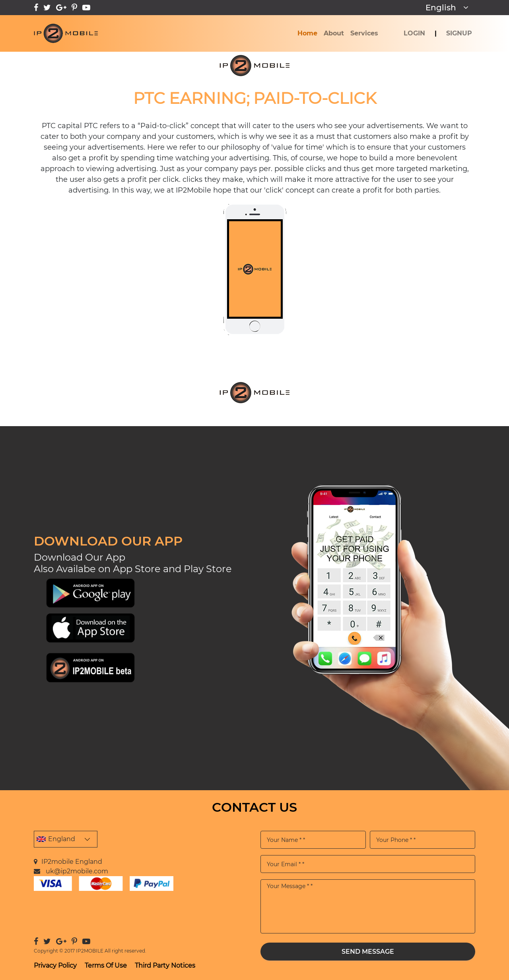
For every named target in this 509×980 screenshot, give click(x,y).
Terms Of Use (106, 965)
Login (414, 33)
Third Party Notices (165, 965)
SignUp (459, 33)
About (334, 33)
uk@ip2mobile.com (77, 871)
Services (364, 33)
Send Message (368, 951)
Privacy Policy (55, 965)
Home (309, 33)
